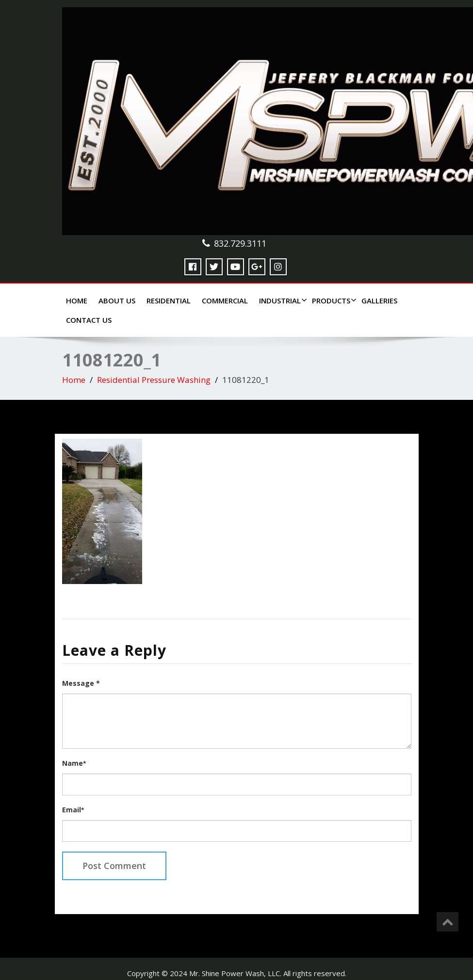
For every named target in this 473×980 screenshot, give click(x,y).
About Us (117, 300)
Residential (169, 300)
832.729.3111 (240, 243)
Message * (81, 683)
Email (73, 810)
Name (74, 763)
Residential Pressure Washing (154, 380)
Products (333, 300)
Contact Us (89, 320)
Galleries (379, 300)
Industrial (282, 300)
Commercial (225, 300)
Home (77, 300)
